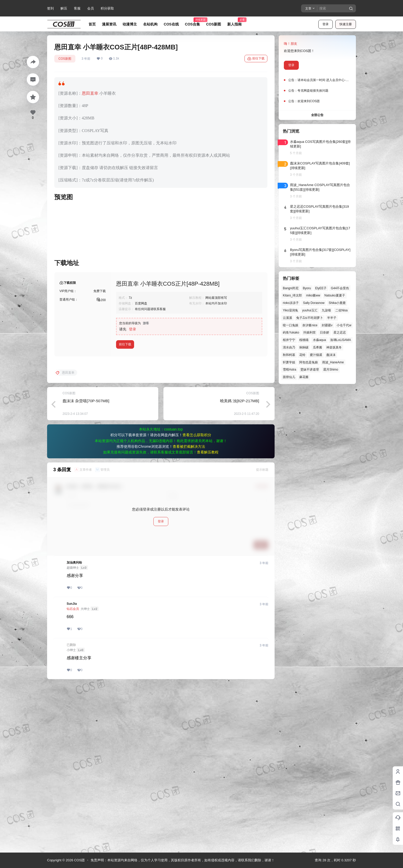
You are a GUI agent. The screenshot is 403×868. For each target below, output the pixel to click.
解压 (64, 8)
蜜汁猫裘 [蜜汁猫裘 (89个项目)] (316, 355)
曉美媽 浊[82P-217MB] (240, 567)
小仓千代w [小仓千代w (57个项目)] (344, 325)
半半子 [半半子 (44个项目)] (332, 318)
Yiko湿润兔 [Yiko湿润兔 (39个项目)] (290, 310)
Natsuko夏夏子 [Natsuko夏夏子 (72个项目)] (335, 295)
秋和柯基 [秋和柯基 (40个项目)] (289, 355)
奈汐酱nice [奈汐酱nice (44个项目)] (310, 325)
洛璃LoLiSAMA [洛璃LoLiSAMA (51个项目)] (341, 340)
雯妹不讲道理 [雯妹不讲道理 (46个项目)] (310, 370)
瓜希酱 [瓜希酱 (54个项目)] (318, 347)
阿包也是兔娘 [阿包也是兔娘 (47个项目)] (309, 362)
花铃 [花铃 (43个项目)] (302, 355)
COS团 (79, 860)
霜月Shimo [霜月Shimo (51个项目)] (331, 370)
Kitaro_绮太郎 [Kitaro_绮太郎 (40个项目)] (292, 295)
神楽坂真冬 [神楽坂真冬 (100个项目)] (334, 347)
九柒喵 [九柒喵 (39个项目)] (326, 310)
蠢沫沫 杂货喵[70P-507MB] (86, 567)
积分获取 (107, 8)
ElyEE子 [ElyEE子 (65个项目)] (321, 288)
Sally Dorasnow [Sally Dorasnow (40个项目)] (314, 303)
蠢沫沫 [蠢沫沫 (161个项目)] (331, 355)
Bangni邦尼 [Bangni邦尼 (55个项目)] (291, 288)
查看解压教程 (208, 618)
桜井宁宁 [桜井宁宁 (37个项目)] (289, 340)
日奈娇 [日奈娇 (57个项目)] (325, 332)
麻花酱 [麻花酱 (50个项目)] (304, 377)
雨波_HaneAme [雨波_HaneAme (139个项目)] (333, 362)
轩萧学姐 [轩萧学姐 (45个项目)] (289, 362)
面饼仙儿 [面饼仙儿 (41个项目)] (289, 377)
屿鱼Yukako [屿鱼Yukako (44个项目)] (291, 332)
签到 (50, 8)
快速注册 (346, 24)
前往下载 (256, 59)
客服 (77, 8)
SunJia (72, 769)
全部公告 (317, 115)
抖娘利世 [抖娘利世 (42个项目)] (310, 332)
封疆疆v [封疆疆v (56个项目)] (327, 325)
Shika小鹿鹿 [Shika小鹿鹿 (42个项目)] (337, 303)
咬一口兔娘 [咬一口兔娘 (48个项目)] (291, 325)
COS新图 (65, 59)
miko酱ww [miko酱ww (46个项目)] (313, 295)
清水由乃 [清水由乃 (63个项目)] (289, 347)
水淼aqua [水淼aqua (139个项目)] (319, 340)
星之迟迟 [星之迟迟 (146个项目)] (340, 332)
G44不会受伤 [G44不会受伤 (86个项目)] (340, 288)
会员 (91, 8)
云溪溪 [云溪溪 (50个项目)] (287, 318)
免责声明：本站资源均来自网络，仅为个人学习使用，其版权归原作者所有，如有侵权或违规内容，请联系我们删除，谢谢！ (183, 860)
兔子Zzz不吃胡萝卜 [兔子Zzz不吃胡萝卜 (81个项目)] (309, 318)
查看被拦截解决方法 (189, 612)
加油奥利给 (74, 728)
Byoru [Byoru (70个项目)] (307, 288)
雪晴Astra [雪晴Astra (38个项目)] (290, 370)
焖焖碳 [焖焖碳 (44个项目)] (304, 347)
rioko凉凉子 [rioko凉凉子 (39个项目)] (291, 303)
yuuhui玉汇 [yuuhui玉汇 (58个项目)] (310, 310)
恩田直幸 (90, 93)
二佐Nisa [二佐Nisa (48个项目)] (341, 310)
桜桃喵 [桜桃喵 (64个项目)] (304, 340)
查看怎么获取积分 (197, 601)
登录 (326, 24)
